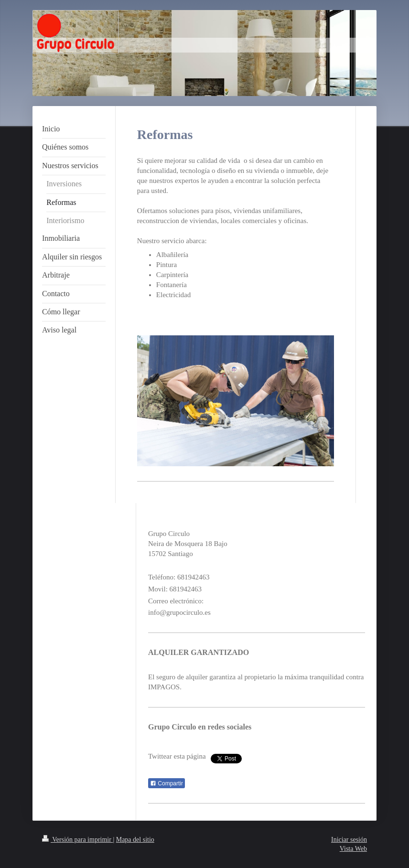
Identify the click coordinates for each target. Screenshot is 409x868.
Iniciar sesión (349, 840)
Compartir (167, 783)
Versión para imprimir (77, 840)
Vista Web (353, 849)
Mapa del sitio (135, 840)
